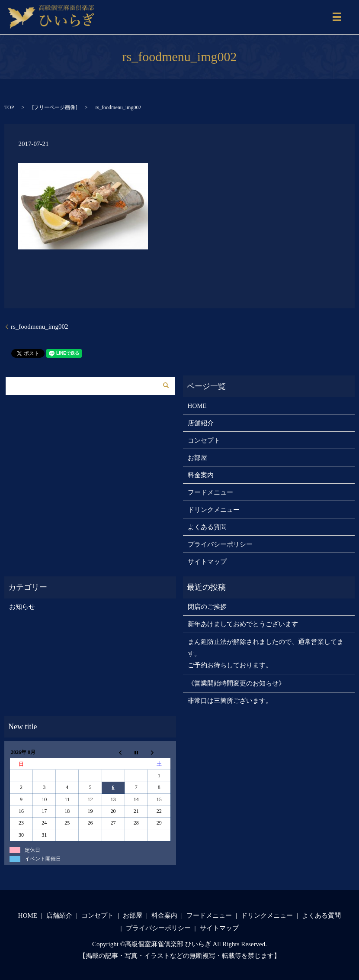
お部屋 (197, 458)
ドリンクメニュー (214, 510)
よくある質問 (207, 527)
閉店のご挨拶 (207, 607)
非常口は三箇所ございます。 (230, 701)
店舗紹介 (201, 423)
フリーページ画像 (54, 107)
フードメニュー (210, 492)
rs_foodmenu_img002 (40, 327)
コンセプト (204, 440)
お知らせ (22, 607)
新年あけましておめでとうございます (243, 624)
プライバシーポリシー (220, 544)
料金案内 (201, 475)
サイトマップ (207, 562)
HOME (197, 406)
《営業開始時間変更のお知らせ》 (236, 683)
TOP (9, 107)
